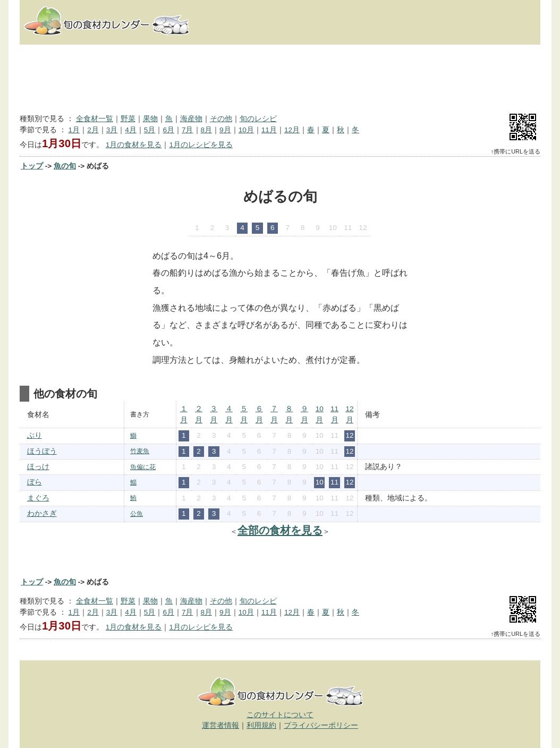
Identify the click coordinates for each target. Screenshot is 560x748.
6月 (168, 130)
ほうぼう (42, 451)
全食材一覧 (95, 119)
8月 (207, 130)
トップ (32, 166)
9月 (225, 130)
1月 (74, 130)
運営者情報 (220, 725)
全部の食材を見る (280, 530)
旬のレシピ (258, 119)
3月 (112, 130)
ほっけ (38, 467)
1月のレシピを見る (201, 145)
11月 (269, 130)
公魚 (137, 514)
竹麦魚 (140, 451)
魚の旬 (65, 166)
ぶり (35, 435)
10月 (246, 130)
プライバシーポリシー (321, 725)
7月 (188, 130)
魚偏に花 (143, 467)
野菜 (128, 119)
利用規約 (261, 725)
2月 (93, 130)
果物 (150, 119)
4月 (131, 130)
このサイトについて (280, 715)
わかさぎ (42, 513)
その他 (221, 119)
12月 (292, 130)
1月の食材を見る (134, 145)
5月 (150, 130)
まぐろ (38, 498)
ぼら (35, 482)
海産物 (191, 119)
